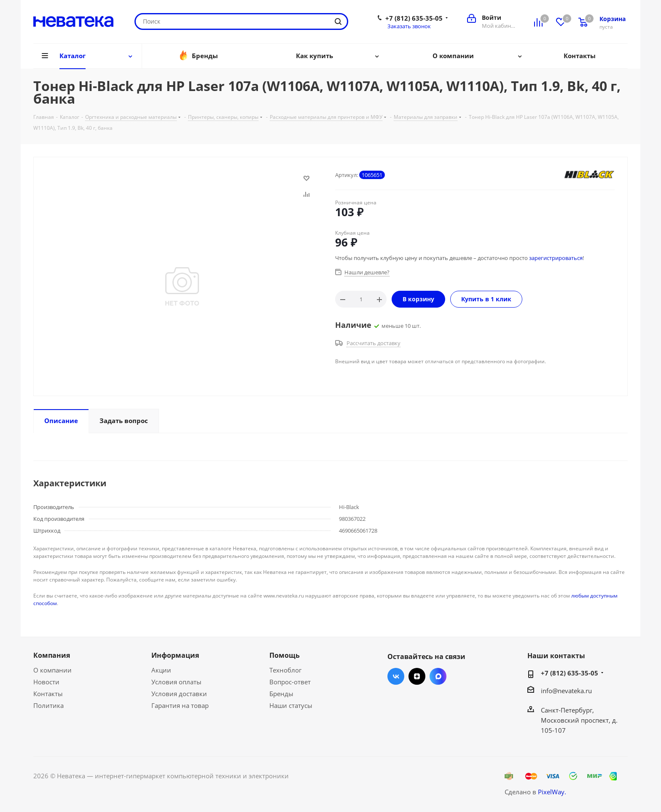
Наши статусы (291, 705)
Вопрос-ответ (290, 682)
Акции (161, 670)
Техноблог (285, 670)
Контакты (48, 694)
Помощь (285, 655)
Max (438, 676)
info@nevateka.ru (566, 691)
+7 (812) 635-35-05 (414, 18)
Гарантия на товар (180, 705)
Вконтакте (396, 676)
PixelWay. (552, 792)
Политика (48, 705)
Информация (175, 655)
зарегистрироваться (556, 258)
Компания (52, 655)
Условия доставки (179, 694)
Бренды (281, 694)
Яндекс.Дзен (417, 676)
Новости (46, 682)
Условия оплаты (176, 682)
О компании (52, 670)
